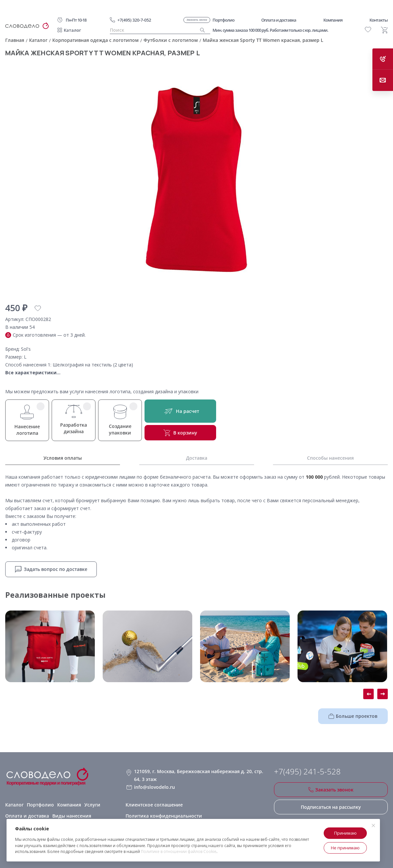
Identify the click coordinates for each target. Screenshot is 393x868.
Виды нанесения (72, 816)
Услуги (92, 805)
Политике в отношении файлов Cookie (179, 851)
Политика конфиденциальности (164, 816)
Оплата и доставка (27, 816)
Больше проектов (353, 716)
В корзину (180, 433)
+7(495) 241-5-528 (307, 771)
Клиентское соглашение (154, 805)
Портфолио (40, 805)
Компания (69, 805)
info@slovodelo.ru (154, 787)
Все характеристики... (33, 372)
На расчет (180, 411)
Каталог (72, 30)
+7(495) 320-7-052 (134, 20)
